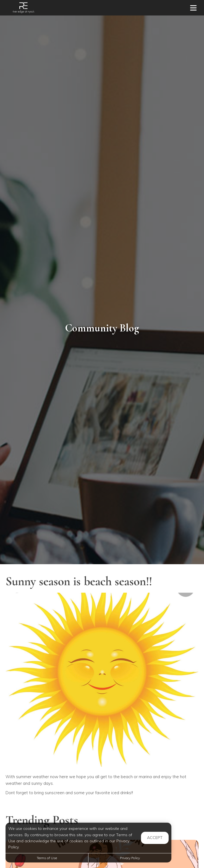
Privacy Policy (130, 858)
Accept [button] (155, 838)
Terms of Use (47, 858)
